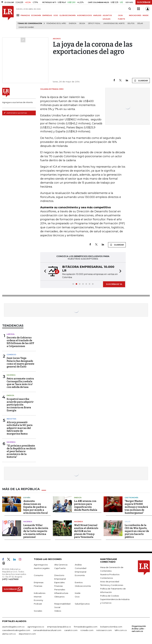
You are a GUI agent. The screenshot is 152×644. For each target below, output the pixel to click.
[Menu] (18, 15)
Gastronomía (131, 498)
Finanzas (38, 586)
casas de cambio (26, 27)
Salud (128, 522)
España (27, 498)
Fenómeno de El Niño (56, 23)
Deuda (82, 23)
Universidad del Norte (114, 23)
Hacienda (11, 375)
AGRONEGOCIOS (84, 15)
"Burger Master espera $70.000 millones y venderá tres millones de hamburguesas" (136, 507)
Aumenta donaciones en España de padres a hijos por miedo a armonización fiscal (36, 507)
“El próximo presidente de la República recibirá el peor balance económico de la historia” (21, 451)
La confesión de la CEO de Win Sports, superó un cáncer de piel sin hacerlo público (137, 531)
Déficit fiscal (94, 23)
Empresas (39, 582)
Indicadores (40, 593)
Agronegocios (41, 565)
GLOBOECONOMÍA (68, 15)
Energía (73, 23)
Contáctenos (107, 578)
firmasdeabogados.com (86, 627)
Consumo (39, 575)
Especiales (59, 582)
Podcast (38, 604)
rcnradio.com (87, 630)
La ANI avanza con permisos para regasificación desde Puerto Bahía (86, 506)
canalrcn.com (71, 630)
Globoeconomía (83, 586)
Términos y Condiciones (112, 585)
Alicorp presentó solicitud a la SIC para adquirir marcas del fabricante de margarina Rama (20, 428)
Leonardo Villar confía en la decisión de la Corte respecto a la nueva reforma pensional (36, 531)
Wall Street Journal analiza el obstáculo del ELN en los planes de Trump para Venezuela (86, 531)
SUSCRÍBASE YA (114, 284)
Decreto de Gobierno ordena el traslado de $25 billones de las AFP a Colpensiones (20, 342)
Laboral (11, 334)
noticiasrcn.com (104, 630)
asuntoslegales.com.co (13, 627)
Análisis (78, 565)
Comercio (11, 355)
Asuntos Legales (42, 568)
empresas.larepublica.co (59, 627)
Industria (11, 419)
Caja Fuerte (60, 568)
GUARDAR (141, 81)
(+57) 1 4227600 (10, 579)
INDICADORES (135, 15)
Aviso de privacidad (110, 582)
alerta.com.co (9, 634)
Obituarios (59, 597)
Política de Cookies (110, 596)
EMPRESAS (47, 15)
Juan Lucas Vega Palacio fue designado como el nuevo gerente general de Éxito (20, 362)
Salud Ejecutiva (82, 604)
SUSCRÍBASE (144, 2)
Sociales (38, 611)
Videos (58, 611)
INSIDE (146, 15)
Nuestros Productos (110, 574)
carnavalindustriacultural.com (47, 630)
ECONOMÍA (36, 15)
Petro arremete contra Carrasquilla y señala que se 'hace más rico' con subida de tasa (20, 383)
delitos (131, 23)
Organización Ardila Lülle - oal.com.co (139, 629)
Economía (80, 575)
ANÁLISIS (97, 15)
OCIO (56, 15)
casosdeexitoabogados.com (16, 630)
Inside (78, 593)
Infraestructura (61, 593)
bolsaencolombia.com (111, 627)
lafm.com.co (121, 630)
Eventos (79, 582)
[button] (44, 272)
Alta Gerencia (61, 565)
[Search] (130, 9)
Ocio (77, 597)
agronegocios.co (36, 627)
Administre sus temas (15, 113)
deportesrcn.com (27, 634)
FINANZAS (25, 15)
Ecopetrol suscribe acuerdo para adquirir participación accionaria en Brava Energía (20, 405)
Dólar (140, 23)
